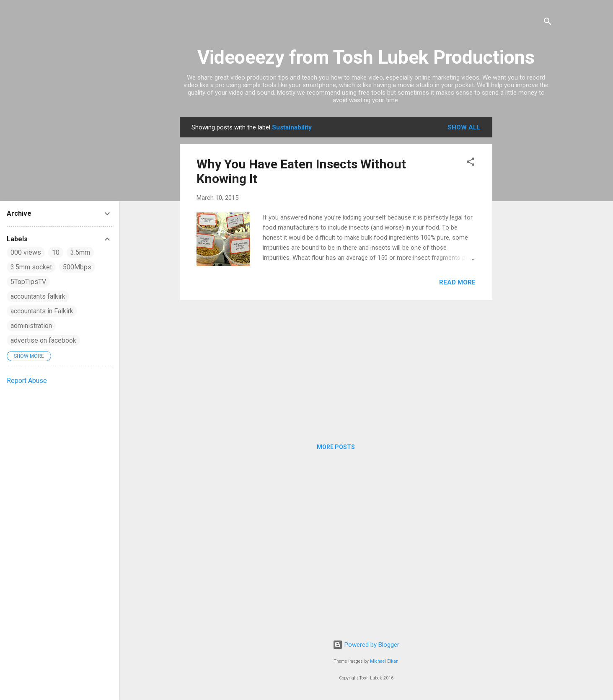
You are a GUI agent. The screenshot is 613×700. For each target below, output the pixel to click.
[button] (471, 163)
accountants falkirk (38, 296)
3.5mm (80, 252)
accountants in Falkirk (42, 311)
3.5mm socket (31, 267)
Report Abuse (27, 381)
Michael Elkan (384, 661)
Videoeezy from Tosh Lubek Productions (366, 57)
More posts (336, 447)
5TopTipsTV (28, 282)
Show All (464, 127)
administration (31, 326)
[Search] (548, 23)
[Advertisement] (526, 243)
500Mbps (77, 267)
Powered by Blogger (366, 645)
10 (56, 252)
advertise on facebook (43, 340)
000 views (26, 252)
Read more (457, 282)
